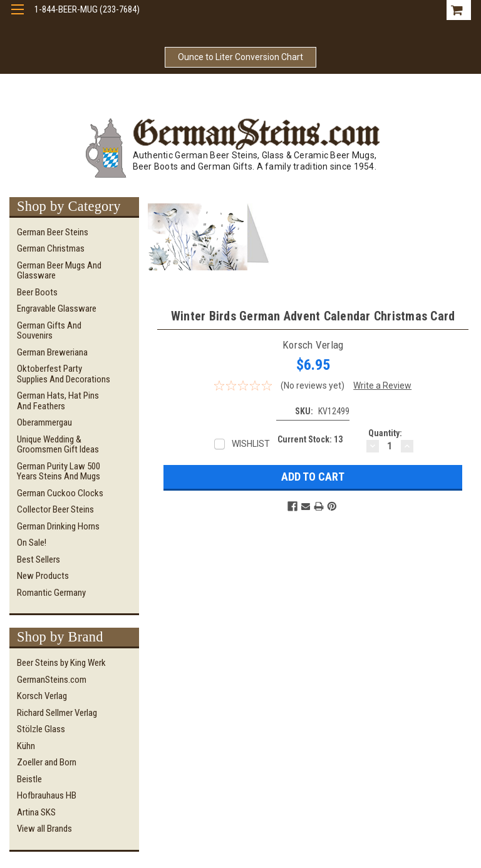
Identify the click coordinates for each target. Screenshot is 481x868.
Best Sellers (39, 559)
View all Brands (44, 829)
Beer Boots (37, 292)
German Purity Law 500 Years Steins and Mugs (59, 472)
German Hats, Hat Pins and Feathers (58, 401)
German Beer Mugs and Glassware (59, 271)
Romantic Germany (51, 593)
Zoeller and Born (47, 762)
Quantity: (385, 433)
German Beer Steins (53, 232)
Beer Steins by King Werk (61, 663)
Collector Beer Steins (55, 509)
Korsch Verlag (42, 696)
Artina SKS (36, 812)
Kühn (26, 746)
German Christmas (51, 248)
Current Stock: (310, 439)
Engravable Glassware (57, 309)
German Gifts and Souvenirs (49, 331)
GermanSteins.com (52, 680)
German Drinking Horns (58, 526)
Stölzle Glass (41, 729)
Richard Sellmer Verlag (57, 713)
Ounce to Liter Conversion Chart (240, 57)
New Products (43, 576)
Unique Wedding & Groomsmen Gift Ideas (58, 445)
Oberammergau (44, 422)
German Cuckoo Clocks (60, 493)
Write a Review (382, 385)
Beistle (29, 779)
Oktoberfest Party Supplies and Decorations (64, 374)
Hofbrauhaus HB (47, 795)
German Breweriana (52, 352)
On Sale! (32, 543)
